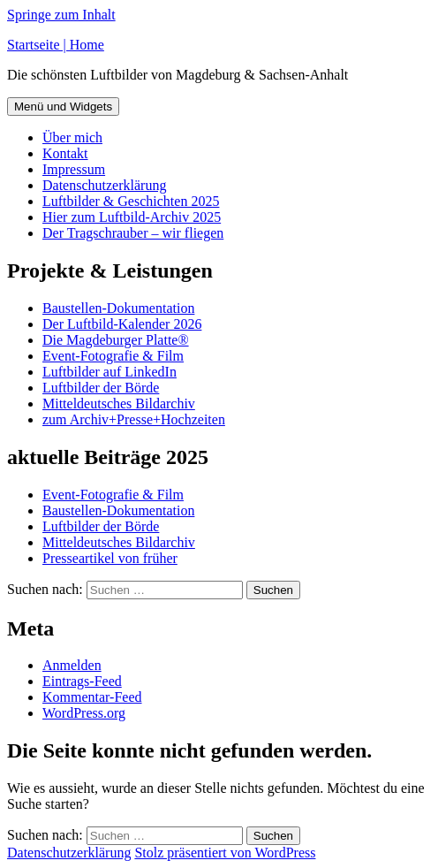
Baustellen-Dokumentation (118, 308)
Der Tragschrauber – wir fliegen (133, 233)
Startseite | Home (56, 45)
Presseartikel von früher (110, 558)
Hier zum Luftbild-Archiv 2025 (132, 217)
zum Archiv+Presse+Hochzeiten (134, 419)
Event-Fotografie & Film (113, 356)
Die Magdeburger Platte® (116, 340)
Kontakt (65, 153)
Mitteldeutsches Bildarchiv (119, 404)
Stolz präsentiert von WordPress (225, 853)
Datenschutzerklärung (104, 185)
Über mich (72, 137)
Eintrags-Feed (82, 681)
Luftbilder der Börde (101, 388)
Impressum (74, 169)
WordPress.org (84, 713)
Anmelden (72, 665)
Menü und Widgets (63, 107)
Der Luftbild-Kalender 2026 (122, 324)
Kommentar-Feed (92, 697)
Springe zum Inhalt (61, 15)
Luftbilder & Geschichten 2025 (131, 201)
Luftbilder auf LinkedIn (109, 372)
